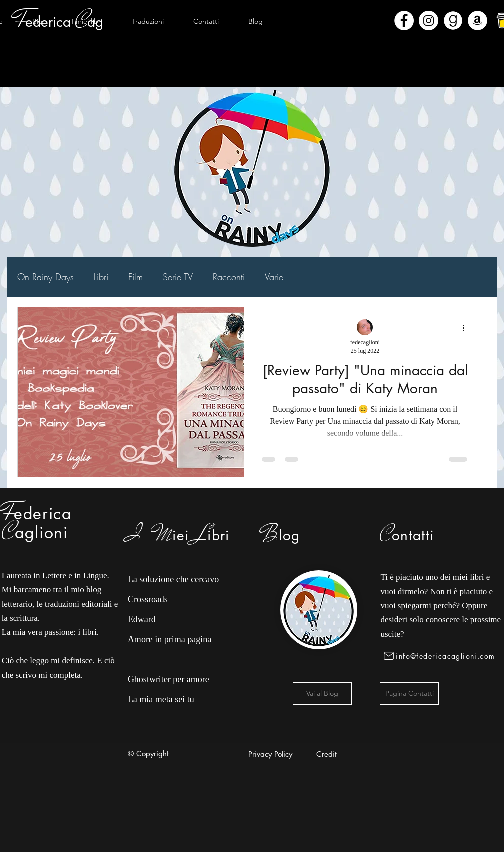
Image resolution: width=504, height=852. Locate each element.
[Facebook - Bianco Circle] (404, 21)
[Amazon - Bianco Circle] (477, 21)
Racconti (229, 277)
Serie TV (178, 277)
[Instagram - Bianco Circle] (428, 21)
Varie (274, 277)
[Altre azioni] (467, 328)
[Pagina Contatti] (409, 694)
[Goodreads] (453, 21)
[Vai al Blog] (322, 694)
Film (136, 277)
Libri (101, 277)
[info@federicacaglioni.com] (441, 656)
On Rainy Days (46, 277)
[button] (87, 21)
